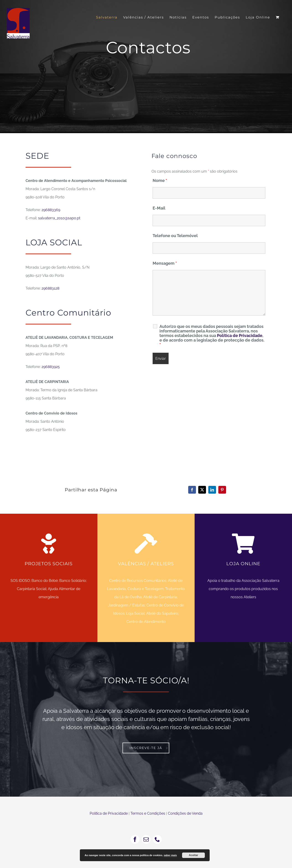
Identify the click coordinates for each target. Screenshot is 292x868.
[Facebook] (192, 490)
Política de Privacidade (240, 336)
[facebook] (135, 839)
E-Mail (159, 208)
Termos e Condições (148, 813)
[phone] (157, 839)
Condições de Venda (185, 813)
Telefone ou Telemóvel (175, 236)
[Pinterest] (222, 490)
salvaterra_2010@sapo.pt (59, 218)
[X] (202, 490)
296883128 (50, 288)
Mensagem (165, 263)
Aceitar (194, 855)
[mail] (146, 839)
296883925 (51, 367)
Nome (160, 180)
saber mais (170, 855)
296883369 (51, 210)
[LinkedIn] (212, 490)
